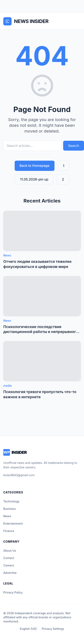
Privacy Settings (53, 629)
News (7, 516)
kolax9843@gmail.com (19, 475)
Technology (11, 501)
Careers (9, 565)
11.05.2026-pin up (34, 179)
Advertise (10, 573)
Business (9, 509)
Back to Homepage (35, 166)
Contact (9, 558)
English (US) (28, 629)
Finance (9, 531)
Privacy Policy (13, 592)
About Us (10, 551)
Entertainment (13, 523)
